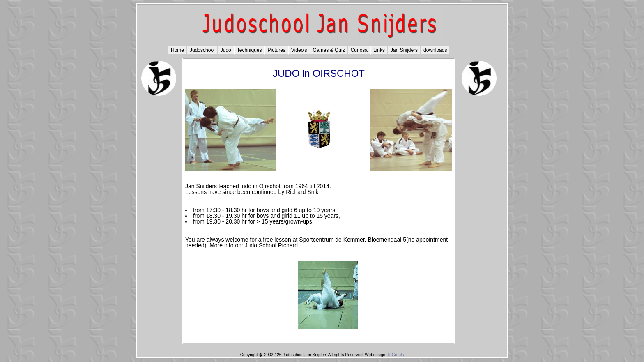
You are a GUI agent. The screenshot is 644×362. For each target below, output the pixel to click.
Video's (299, 50)
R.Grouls (396, 355)
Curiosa (359, 50)
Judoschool (202, 50)
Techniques (250, 50)
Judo (226, 50)
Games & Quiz (329, 50)
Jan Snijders (404, 50)
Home (177, 50)
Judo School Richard (271, 245)
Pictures (276, 50)
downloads (435, 50)
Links (379, 50)
